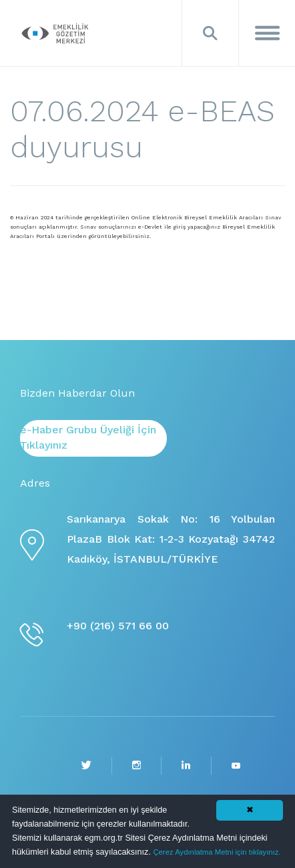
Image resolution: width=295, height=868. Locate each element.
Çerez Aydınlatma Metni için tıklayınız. (217, 852)
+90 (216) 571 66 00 (118, 626)
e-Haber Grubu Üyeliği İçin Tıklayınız (88, 437)
